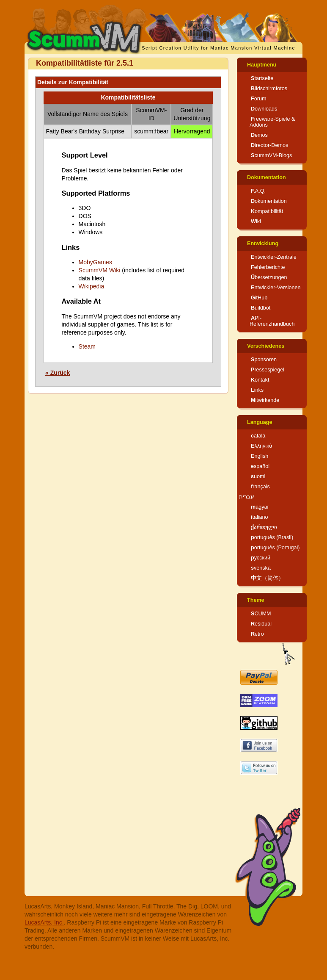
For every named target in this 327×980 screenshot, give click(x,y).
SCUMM (261, 614)
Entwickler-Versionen (276, 288)
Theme (256, 600)
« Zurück (58, 373)
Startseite (262, 78)
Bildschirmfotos (269, 89)
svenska (261, 568)
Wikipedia (92, 286)
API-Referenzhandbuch (272, 321)
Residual (261, 624)
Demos (259, 135)
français (260, 487)
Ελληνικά (262, 446)
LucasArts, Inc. (44, 922)
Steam (87, 346)
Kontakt (260, 380)
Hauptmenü (262, 65)
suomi (258, 476)
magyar (260, 507)
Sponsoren (264, 360)
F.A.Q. (258, 191)
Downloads (264, 109)
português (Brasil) (272, 537)
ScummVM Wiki (100, 270)
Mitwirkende (265, 400)
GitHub (259, 298)
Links (257, 390)
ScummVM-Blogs (271, 155)
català (258, 436)
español (260, 466)
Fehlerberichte (268, 267)
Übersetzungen (269, 277)
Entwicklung (263, 244)
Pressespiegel (268, 370)
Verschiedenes (266, 346)
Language (260, 422)
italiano (260, 517)
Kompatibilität (267, 211)
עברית (246, 497)
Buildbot (261, 308)
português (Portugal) (275, 548)
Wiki (256, 221)
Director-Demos (269, 145)
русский (261, 558)
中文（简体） (267, 578)
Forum (258, 99)
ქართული (264, 527)
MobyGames (95, 262)
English (260, 456)
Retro (257, 634)
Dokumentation (267, 177)
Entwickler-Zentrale (274, 257)
